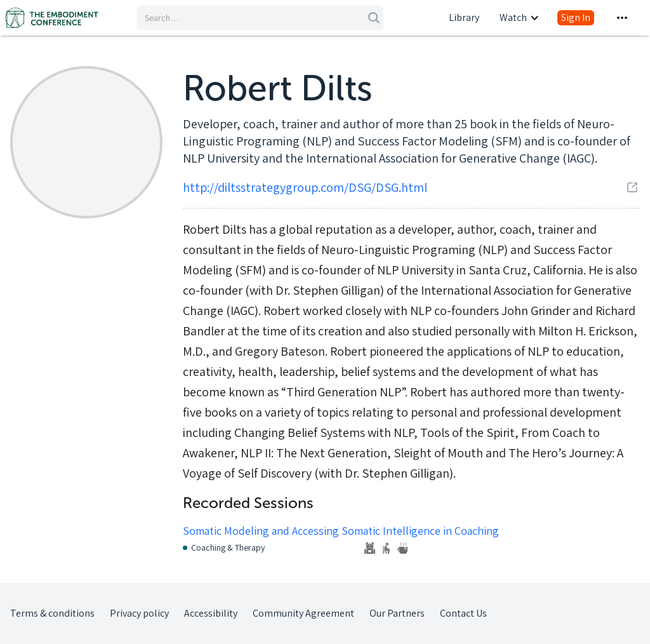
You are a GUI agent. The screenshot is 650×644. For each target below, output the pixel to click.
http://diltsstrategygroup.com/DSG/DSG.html (305, 187)
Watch (513, 17)
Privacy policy (139, 613)
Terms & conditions (52, 613)
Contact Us (463, 613)
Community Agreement (303, 613)
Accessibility (211, 613)
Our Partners (397, 613)
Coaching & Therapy (228, 547)
